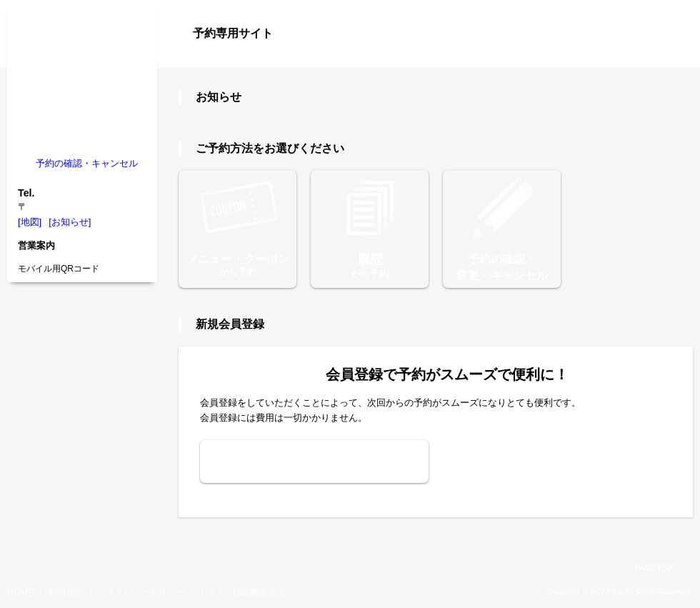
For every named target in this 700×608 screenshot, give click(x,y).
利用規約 (66, 592)
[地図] (30, 222)
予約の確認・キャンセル (87, 163)
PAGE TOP (654, 568)
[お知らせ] (70, 222)
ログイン (664, 59)
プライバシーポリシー (141, 592)
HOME (20, 592)
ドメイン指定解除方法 (241, 592)
